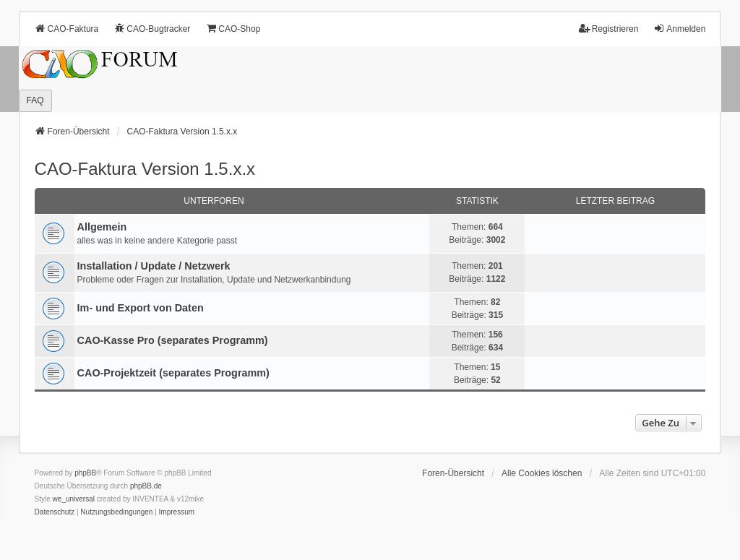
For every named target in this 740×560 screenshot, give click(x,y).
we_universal (74, 499)
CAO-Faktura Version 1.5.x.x (145, 169)
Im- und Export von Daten (141, 308)
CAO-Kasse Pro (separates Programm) (173, 340)
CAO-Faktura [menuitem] (67, 29)
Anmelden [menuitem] (679, 29)
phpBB (85, 473)
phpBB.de (146, 486)
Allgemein (102, 227)
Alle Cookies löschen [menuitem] (542, 473)
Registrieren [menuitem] (609, 29)
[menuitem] (55, 512)
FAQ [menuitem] (35, 100)
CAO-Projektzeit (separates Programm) (173, 373)
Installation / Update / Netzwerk (154, 266)
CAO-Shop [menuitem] (233, 29)
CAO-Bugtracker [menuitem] (152, 29)
